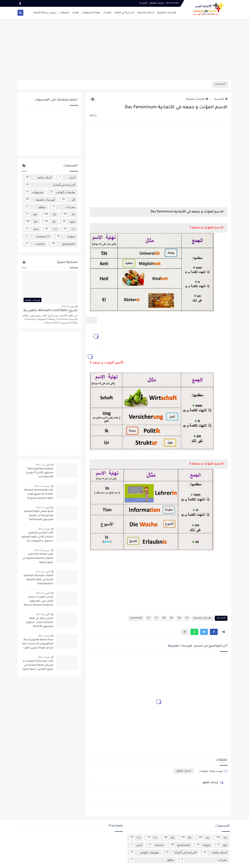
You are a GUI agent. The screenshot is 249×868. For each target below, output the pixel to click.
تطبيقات (64, 13)
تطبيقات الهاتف (62, 192)
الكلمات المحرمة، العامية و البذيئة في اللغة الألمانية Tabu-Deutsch (38, 580)
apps (68, 222)
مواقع (35, 207)
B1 (172, 618)
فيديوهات (34, 192)
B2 (164, 618)
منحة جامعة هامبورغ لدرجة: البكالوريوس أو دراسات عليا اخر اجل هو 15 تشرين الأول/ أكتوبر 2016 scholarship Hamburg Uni (38, 644)
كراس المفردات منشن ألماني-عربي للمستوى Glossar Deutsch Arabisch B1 (39, 602)
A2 (179, 618)
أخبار (66, 177)
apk (31, 214)
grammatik (136, 618)
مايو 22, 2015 (44, 529)
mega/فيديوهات (91, 13)
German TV (38, 237)
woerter (35, 244)
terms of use (172, 3)
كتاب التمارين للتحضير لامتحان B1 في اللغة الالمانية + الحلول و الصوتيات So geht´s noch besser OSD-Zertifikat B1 (37, 537)
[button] (214, 632)
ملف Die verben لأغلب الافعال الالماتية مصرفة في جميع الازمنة (38, 558)
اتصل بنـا (143, 3)
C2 (149, 618)
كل (68, 200)
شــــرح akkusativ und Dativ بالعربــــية (50, 311)
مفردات (107, 13)
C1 (156, 618)
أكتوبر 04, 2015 (43, 614)
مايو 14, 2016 (44, 636)
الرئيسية (221, 99)
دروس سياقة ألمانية (45, 13)
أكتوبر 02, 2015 (43, 572)
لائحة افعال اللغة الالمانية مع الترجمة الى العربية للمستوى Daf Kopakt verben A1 (39, 516)
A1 (187, 618)
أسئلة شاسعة (146, 13)
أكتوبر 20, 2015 (43, 593)
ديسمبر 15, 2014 (42, 486)
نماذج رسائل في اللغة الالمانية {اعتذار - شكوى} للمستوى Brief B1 (40, 623)
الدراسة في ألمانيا (124, 13)
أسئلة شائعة (38, 177)
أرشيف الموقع (157, 3)
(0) (93, 116)
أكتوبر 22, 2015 (43, 465)
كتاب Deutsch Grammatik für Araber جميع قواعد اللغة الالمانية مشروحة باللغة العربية (39, 495)
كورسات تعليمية (167, 13)
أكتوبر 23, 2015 (43, 507)
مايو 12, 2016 (44, 657)
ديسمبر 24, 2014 (42, 550)
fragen (66, 237)
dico (32, 229)
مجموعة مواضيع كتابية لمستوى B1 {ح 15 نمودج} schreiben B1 (40, 473)
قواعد (75, 13)
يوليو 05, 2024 (68, 306)
